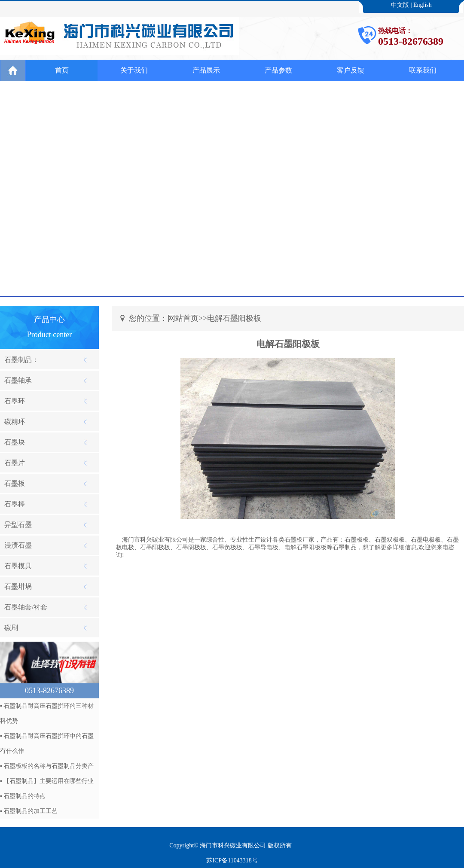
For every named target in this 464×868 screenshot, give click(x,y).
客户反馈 (351, 70)
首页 (62, 70)
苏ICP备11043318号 (232, 860)
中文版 (400, 5)
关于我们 (134, 70)
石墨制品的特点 (24, 796)
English (423, 5)
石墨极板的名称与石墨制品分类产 (49, 766)
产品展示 (206, 70)
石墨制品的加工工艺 (31, 811)
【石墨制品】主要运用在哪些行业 (49, 781)
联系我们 (423, 70)
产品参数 (278, 70)
